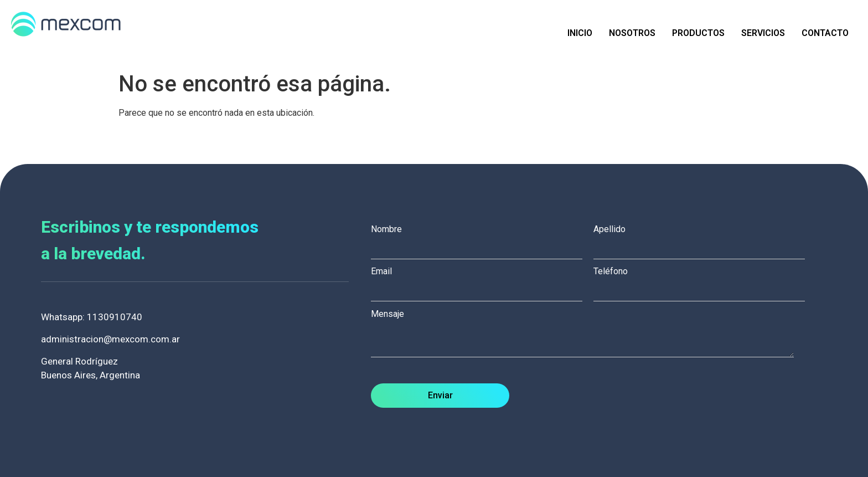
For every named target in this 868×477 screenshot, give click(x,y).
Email (482, 281)
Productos (698, 33)
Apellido (705, 239)
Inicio (580, 33)
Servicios (763, 33)
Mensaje (588, 334)
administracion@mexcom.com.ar (110, 339)
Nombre (482, 239)
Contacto (825, 33)
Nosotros (632, 33)
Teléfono (705, 281)
